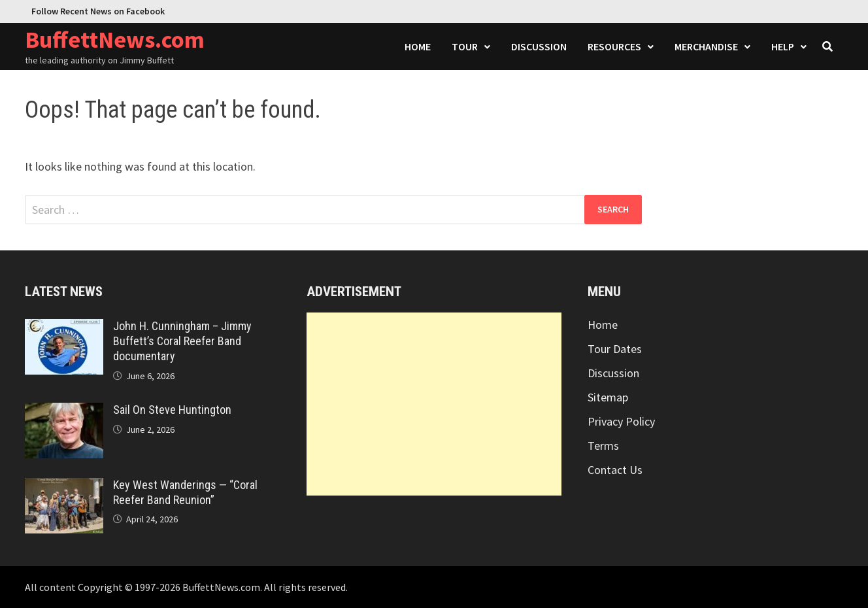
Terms (603, 446)
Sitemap (608, 397)
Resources (614, 46)
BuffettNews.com (115, 40)
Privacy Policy (621, 421)
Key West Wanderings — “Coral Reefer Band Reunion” (185, 492)
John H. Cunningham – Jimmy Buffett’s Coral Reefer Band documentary (182, 341)
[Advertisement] (434, 404)
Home (418, 46)
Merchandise (706, 46)
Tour (465, 46)
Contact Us (615, 470)
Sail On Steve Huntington (172, 410)
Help (783, 46)
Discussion (539, 46)
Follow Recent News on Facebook (98, 11)
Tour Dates (615, 349)
